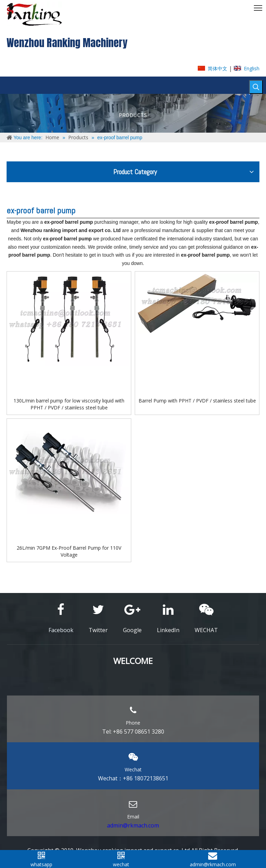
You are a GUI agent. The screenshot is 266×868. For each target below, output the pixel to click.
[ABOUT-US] (133, 113)
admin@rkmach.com (133, 825)
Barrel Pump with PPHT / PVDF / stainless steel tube (197, 401)
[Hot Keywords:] (256, 87)
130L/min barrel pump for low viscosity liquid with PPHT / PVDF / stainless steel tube (69, 404)
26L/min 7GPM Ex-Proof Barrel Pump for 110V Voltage (69, 551)
